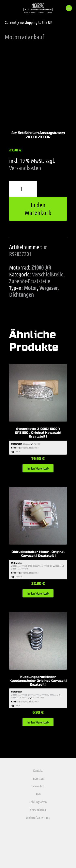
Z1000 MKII (59, 566)
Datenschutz (38, 786)
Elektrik (19, 576)
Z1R (51, 566)
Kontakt (38, 770)
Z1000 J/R (41, 267)
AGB (38, 794)
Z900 (30, 566)
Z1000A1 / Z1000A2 (41, 566)
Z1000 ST (15, 568)
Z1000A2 (23, 566)
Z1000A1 (15, 566)
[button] (69, 8)
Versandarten (38, 810)
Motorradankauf (25, 37)
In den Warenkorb (38, 209)
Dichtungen (21, 294)
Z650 (42, 697)
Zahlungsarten (38, 802)
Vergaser (48, 288)
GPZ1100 (36, 444)
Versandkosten (25, 168)
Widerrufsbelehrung (38, 817)
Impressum (38, 778)
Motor (30, 288)
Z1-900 (31, 695)
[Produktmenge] (23, 189)
